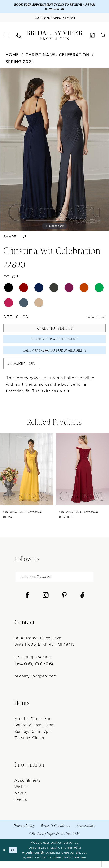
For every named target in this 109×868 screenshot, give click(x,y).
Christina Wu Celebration (58, 57)
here (83, 864)
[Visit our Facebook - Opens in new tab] (27, 603)
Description (21, 369)
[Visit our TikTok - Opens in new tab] (82, 603)
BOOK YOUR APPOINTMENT (32, 5)
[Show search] (103, 37)
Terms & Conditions (56, 833)
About (20, 800)
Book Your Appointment (54, 343)
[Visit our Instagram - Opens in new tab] (46, 603)
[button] (6, 37)
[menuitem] (6, 37)
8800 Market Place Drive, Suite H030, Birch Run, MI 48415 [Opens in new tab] (45, 648)
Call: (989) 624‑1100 (33, 664)
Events (21, 806)
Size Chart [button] (95, 319)
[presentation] (27, 475)
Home (12, 57)
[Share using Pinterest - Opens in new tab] (24, 239)
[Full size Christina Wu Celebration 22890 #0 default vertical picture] (54, 151)
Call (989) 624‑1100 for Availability (55, 355)
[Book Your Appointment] (54, 19)
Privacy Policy (24, 833)
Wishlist (22, 794)
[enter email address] (54, 583)
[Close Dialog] (5, 857)
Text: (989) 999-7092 (34, 670)
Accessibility (86, 833)
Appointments (27, 787)
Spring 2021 (19, 64)
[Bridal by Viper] (54, 37)
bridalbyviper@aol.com (36, 683)
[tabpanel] (54, 151)
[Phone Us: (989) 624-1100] (18, 37)
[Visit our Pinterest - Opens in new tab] (64, 603)
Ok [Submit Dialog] (14, 857)
